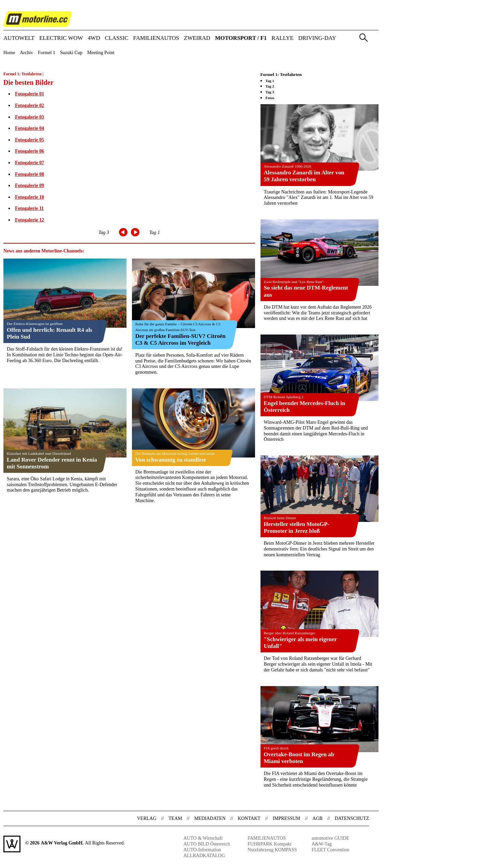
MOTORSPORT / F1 (241, 38)
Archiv (26, 53)
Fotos (270, 98)
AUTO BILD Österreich (207, 844)
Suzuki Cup (71, 53)
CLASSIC (117, 38)
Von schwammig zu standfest (171, 460)
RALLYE (282, 38)
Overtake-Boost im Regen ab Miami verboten (299, 758)
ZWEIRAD (197, 38)
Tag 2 (270, 86)
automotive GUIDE (330, 838)
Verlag (147, 818)
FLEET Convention (331, 850)
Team (175, 818)
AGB (317, 818)
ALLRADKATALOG (204, 856)
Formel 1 (47, 53)
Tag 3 (104, 232)
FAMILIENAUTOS (156, 38)
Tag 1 (155, 232)
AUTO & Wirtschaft (203, 838)
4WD (94, 38)
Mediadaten (210, 818)
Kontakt (249, 818)
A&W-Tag (322, 844)
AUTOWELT (19, 38)
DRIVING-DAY (317, 38)
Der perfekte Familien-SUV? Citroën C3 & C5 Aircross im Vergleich (181, 339)
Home (9, 53)
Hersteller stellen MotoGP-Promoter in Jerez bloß (297, 528)
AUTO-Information (202, 850)
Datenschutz (352, 818)
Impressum (287, 818)
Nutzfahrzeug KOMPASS (272, 850)
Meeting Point (101, 53)
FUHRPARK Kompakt (270, 844)
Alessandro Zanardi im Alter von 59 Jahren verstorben (304, 176)
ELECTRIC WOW (61, 38)
